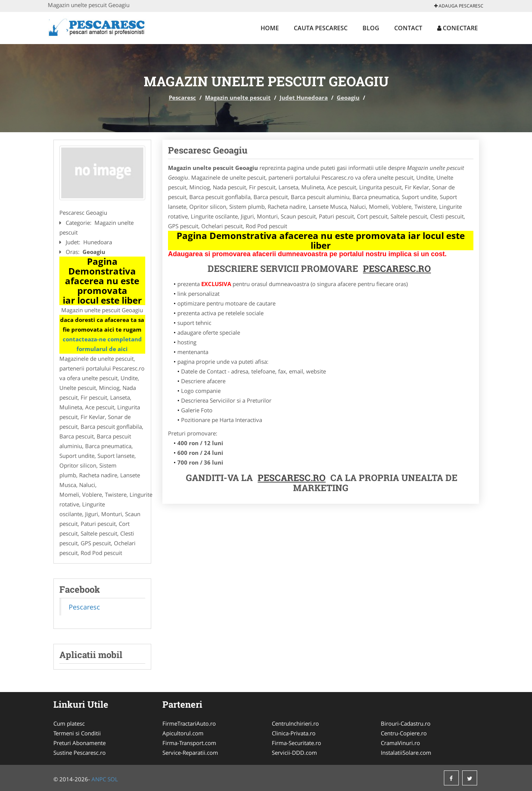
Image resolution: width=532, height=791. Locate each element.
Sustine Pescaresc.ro (80, 753)
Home (270, 28)
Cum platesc (69, 723)
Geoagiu (348, 97)
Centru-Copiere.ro (404, 733)
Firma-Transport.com (189, 743)
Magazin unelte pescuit (238, 97)
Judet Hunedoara (304, 97)
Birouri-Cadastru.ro (406, 723)
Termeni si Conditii (77, 733)
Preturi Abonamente (80, 743)
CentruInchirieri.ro (295, 723)
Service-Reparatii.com (190, 753)
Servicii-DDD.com (294, 753)
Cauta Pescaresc (321, 28)
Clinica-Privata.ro (294, 733)
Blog (371, 28)
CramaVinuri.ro (400, 743)
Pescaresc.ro (292, 478)
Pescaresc (182, 97)
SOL (113, 779)
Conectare (458, 28)
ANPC (99, 779)
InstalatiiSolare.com (406, 753)
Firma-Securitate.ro (296, 743)
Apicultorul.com (183, 733)
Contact (408, 28)
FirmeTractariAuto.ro (189, 723)
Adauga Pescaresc (459, 6)
